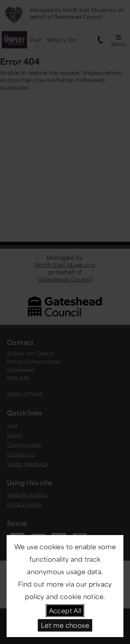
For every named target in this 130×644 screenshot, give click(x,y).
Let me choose (65, 625)
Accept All (65, 610)
